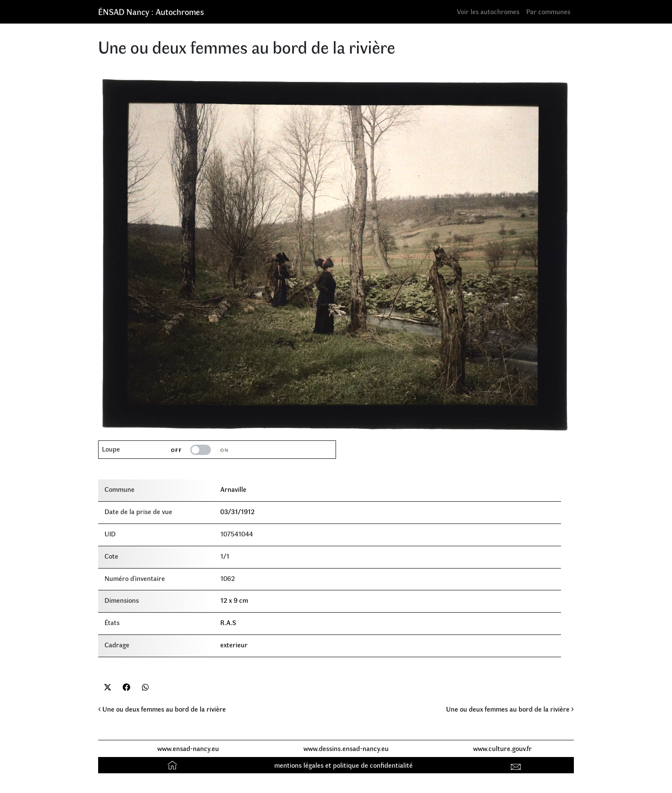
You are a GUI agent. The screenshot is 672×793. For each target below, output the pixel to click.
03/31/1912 (237, 511)
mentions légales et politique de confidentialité (343, 765)
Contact (517, 765)
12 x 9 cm (234, 600)
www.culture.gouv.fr (502, 748)
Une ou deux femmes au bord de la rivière (162, 709)
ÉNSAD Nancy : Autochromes (151, 11)
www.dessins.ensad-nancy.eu (346, 748)
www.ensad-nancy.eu (188, 748)
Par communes (548, 11)
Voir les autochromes (488, 11)
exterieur (234, 645)
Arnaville (233, 489)
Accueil (173, 765)
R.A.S (228, 622)
